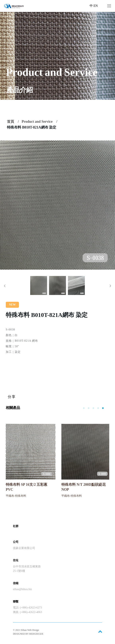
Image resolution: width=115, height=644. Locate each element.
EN (96, 6)
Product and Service (37, 122)
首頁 (11, 122)
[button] (5, 286)
